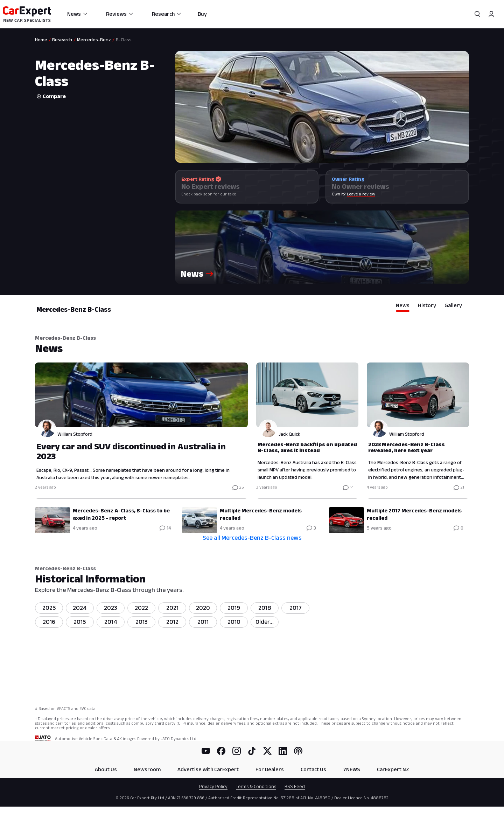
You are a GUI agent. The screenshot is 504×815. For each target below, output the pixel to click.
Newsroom (147, 769)
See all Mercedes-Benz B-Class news (252, 538)
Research (167, 14)
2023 (111, 608)
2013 (142, 622)
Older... (265, 622)
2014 (111, 622)
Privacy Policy (213, 786)
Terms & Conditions (256, 786)
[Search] (477, 14)
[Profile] (491, 14)
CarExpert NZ (393, 769)
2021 (172, 608)
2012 (172, 622)
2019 (234, 608)
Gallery (453, 305)
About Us (106, 769)
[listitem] (265, 622)
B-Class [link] (124, 40)
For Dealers (270, 769)
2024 (80, 608)
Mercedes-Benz (94, 40)
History (427, 305)
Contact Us (313, 769)
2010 (234, 622)
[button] (322, 247)
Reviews (120, 14)
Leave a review (361, 194)
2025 (49, 608)
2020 (203, 608)
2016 (49, 622)
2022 (141, 608)
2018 (265, 608)
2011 (203, 622)
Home (41, 40)
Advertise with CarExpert (208, 769)
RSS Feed (295, 786)
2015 (80, 622)
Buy (202, 14)
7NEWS (352, 769)
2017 (296, 608)
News (78, 14)
